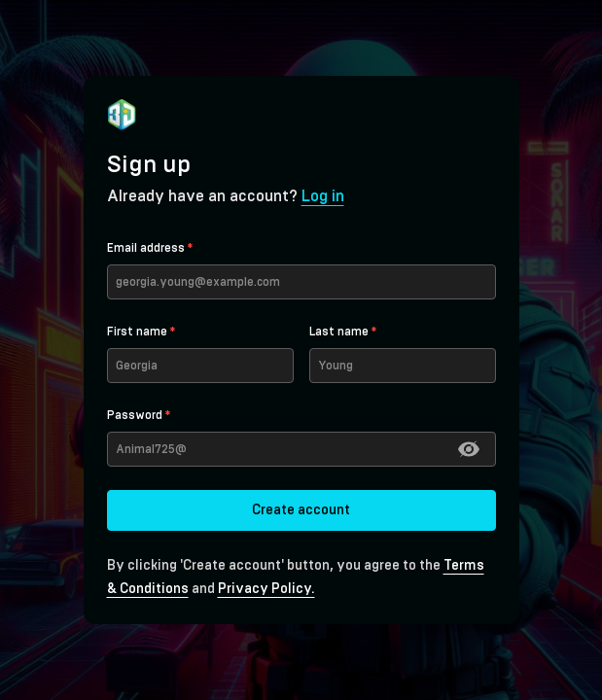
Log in (323, 196)
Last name (343, 332)
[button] (469, 449)
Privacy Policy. (266, 589)
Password (139, 415)
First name (141, 332)
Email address (150, 248)
